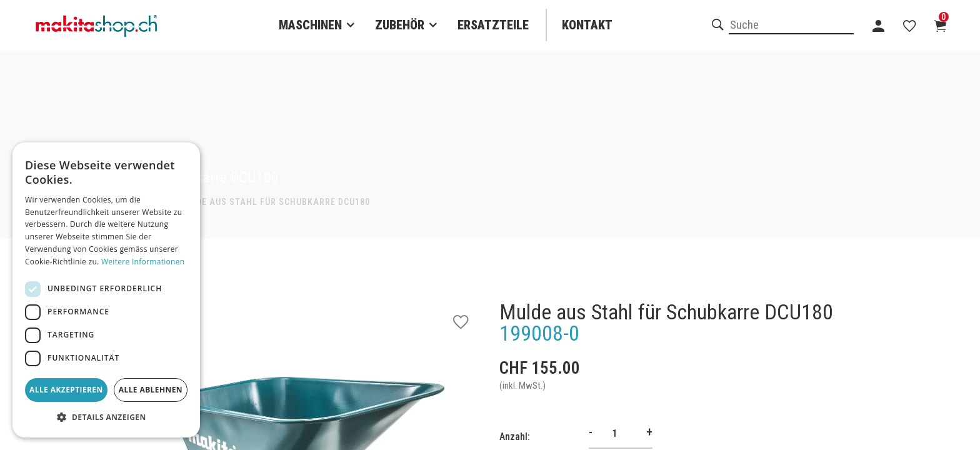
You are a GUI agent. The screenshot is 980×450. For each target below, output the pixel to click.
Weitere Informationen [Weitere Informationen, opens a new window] (143, 262)
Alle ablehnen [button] (151, 390)
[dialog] (106, 290)
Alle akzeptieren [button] (66, 390)
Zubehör (400, 25)
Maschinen (310, 25)
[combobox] (791, 26)
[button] (106, 417)
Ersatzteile (493, 25)
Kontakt (587, 25)
